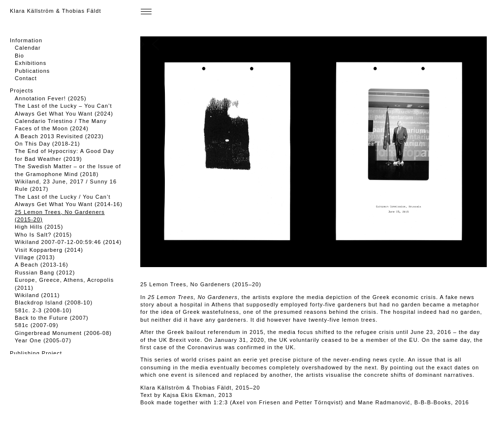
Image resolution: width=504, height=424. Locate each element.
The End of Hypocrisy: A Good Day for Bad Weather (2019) (64, 155)
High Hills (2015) (39, 227)
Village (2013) (35, 257)
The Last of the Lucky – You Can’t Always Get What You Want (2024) (64, 109)
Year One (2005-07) (43, 340)
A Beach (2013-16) (42, 265)
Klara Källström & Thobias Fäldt (55, 11)
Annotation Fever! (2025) (51, 98)
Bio (19, 56)
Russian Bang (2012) (45, 273)
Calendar (28, 48)
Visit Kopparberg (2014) (49, 250)
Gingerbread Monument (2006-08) (63, 333)
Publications (32, 71)
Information (26, 40)
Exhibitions (31, 63)
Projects (22, 91)
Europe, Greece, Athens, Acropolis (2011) (64, 284)
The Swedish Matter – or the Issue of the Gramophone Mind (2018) (68, 170)
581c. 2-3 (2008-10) (43, 310)
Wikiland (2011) (37, 295)
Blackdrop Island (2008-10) (54, 303)
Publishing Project (36, 353)
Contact (26, 78)
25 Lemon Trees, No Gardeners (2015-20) (60, 216)
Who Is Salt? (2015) (43, 235)
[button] (306, 152)
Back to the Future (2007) (52, 318)
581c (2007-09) (37, 325)
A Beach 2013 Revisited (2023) (59, 136)
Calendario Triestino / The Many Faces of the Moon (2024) (61, 125)
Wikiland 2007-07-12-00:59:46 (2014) (68, 242)
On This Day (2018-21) (47, 144)
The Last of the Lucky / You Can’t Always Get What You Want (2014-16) (69, 200)
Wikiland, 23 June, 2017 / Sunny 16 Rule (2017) (66, 185)
